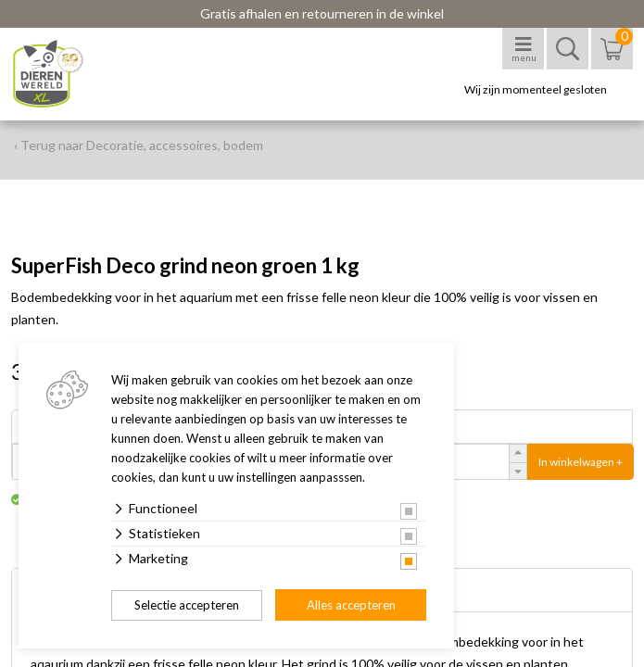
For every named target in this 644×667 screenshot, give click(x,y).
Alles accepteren (351, 605)
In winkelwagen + (581, 462)
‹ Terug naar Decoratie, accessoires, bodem (139, 145)
